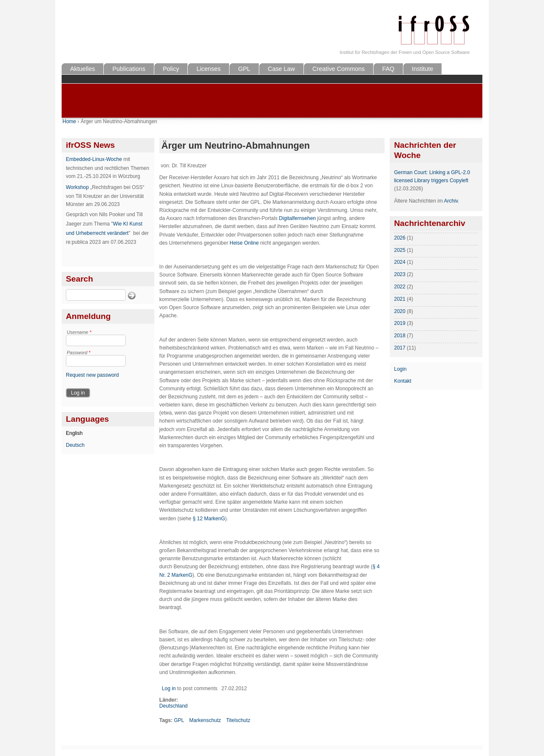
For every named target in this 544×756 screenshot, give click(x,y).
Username (79, 332)
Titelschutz (238, 720)
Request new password (92, 375)
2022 (400, 287)
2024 (400, 262)
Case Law (281, 69)
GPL (244, 69)
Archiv (451, 201)
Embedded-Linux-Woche (94, 159)
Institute (422, 69)
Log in (169, 688)
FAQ (388, 69)
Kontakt (403, 381)
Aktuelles (82, 69)
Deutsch (75, 445)
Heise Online (244, 243)
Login (400, 369)
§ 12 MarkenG (209, 519)
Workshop (77, 187)
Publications (129, 69)
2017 (400, 348)
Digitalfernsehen (297, 218)
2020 (400, 311)
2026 (400, 238)
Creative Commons (339, 69)
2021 (400, 299)
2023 (400, 274)
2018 (400, 336)
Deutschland (174, 706)
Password (79, 353)
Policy (171, 69)
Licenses (208, 69)
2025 (400, 250)
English (74, 433)
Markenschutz (205, 720)
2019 (400, 323)
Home (69, 121)
